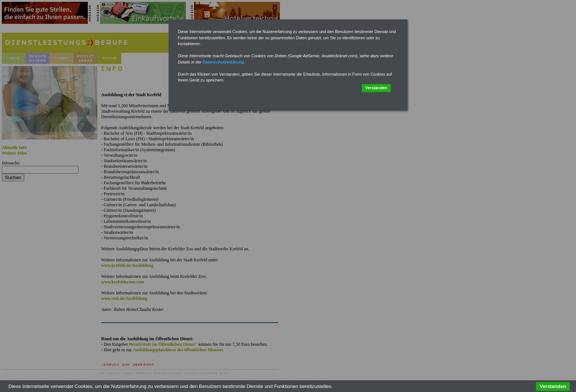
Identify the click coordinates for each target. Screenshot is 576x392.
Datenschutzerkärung (223, 62)
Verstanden (376, 88)
